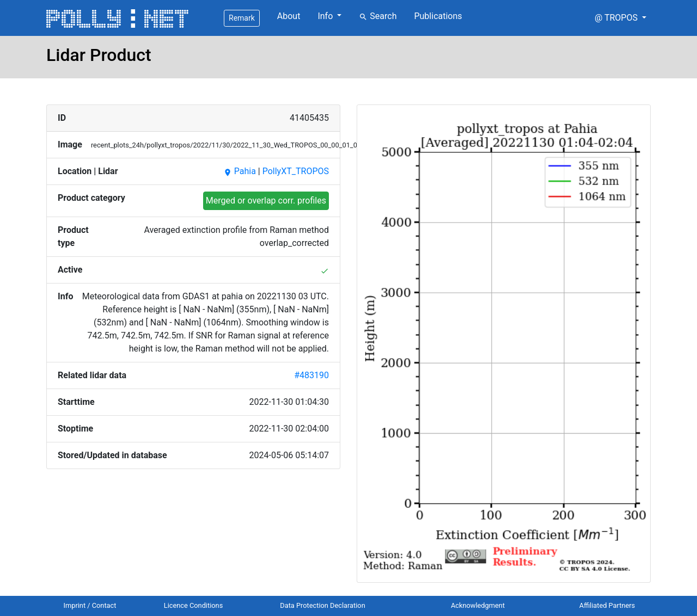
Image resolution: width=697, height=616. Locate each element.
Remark (242, 18)
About (289, 16)
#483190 (311, 375)
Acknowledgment (478, 605)
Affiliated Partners (607, 605)
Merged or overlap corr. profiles (266, 201)
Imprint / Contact (90, 605)
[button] (620, 18)
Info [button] (326, 16)
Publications (438, 16)
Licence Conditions (194, 605)
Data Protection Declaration (322, 605)
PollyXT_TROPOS (296, 171)
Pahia (240, 171)
